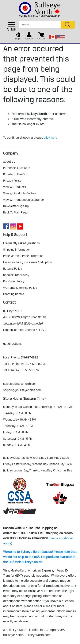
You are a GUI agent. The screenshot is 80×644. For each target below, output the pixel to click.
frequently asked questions (21, 243)
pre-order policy (14, 281)
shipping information (17, 250)
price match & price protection (23, 256)
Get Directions (12, 344)
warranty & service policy (20, 288)
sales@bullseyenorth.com (20, 384)
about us (9, 162)
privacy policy (12, 181)
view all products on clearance (24, 200)
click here (51, 138)
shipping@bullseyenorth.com (22, 390)
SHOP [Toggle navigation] (12, 26)
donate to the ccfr (16, 174)
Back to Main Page (15, 212)
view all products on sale (20, 193)
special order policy (16, 275)
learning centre (14, 294)
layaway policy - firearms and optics (27, 262)
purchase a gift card (17, 168)
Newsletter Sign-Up (16, 206)
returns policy (13, 269)
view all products (14, 187)
